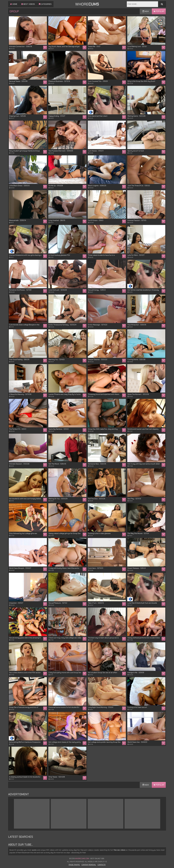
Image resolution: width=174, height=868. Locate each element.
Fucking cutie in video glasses (99, 533)
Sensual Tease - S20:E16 (18, 81)
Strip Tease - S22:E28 (57, 777)
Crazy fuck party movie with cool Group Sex (65, 672)
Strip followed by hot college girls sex (23, 533)
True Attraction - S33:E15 (137, 325)
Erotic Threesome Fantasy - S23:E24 (62, 325)
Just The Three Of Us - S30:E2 (139, 186)
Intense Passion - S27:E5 (137, 220)
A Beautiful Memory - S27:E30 (20, 394)
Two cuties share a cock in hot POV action (25, 672)
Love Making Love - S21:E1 (137, 46)
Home (14, 4)
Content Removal (89, 865)
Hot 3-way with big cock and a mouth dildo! (144, 464)
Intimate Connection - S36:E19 (20, 46)
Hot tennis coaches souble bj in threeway (143, 290)
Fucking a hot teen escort (137, 707)
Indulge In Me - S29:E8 (136, 672)
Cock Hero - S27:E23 (96, 568)
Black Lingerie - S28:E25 (97, 186)
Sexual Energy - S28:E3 (97, 290)
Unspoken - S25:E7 (16, 603)
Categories (45, 4)
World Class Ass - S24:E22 (137, 742)
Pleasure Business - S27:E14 (59, 81)
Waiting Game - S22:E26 (136, 116)
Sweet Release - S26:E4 (137, 568)
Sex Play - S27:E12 (134, 499)
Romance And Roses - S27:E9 (20, 290)
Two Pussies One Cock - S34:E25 (61, 151)
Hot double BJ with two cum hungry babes (25, 499)
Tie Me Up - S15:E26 (56, 186)
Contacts (102, 865)
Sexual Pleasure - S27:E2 (58, 603)
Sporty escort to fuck (136, 151)
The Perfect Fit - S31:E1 (18, 429)
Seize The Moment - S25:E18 (138, 394)
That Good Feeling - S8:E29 (19, 359)
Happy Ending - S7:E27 (57, 116)
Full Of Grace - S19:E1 (96, 220)
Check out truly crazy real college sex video (65, 638)
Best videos (28, 4)
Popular (159, 11)
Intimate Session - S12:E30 (19, 464)
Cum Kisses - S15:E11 (96, 151)
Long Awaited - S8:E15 (57, 220)
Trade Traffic (74, 865)
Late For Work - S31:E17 (136, 255)
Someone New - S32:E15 (97, 464)
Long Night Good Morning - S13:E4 (101, 707)
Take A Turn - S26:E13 (96, 603)
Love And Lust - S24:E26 (58, 290)
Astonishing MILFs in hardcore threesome (25, 742)
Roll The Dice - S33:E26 (97, 499)
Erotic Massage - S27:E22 (98, 325)
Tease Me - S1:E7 (94, 46)
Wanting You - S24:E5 (57, 359)
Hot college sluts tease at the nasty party (65, 742)
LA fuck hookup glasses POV (59, 255)
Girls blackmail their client (98, 116)
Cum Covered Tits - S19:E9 (98, 81)
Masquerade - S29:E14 (17, 220)
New (146, 11)
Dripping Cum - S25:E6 (17, 116)
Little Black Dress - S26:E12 (19, 186)
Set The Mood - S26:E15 (57, 464)
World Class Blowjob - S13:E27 (20, 568)
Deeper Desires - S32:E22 (98, 359)
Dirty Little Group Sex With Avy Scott (141, 81)
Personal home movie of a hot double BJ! (64, 707)
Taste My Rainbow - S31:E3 (59, 429)
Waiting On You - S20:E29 (58, 499)
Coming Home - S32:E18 (136, 359)
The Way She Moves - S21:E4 (138, 533)
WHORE (87, 4)
